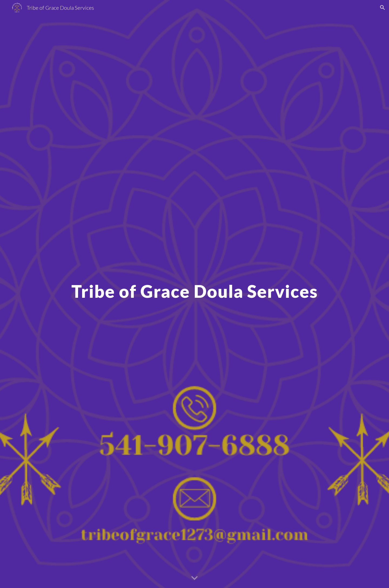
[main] (194, 294)
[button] (383, 8)
